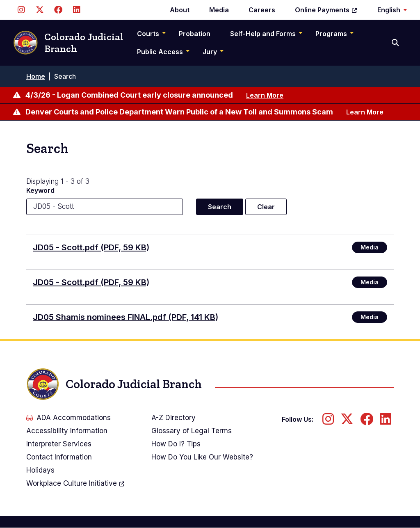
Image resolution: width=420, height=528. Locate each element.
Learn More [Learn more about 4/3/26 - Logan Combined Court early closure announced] (265, 95)
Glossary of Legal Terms (192, 431)
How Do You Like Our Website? (202, 457)
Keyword (40, 190)
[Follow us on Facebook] (58, 10)
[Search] (396, 43)
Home (36, 76)
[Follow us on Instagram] (21, 10)
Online (326, 10)
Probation (195, 34)
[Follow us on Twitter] (40, 10)
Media (219, 10)
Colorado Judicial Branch (68, 43)
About (180, 10)
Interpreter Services (59, 444)
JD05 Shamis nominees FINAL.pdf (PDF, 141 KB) (126, 317)
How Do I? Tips (176, 444)
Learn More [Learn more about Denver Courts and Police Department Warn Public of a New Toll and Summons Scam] (365, 112)
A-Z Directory (173, 418)
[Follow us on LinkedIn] (76, 10)
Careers (262, 10)
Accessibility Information (67, 431)
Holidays (40, 470)
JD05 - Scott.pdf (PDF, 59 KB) (91, 247)
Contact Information (59, 457)
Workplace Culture (76, 483)
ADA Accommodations (68, 418)
